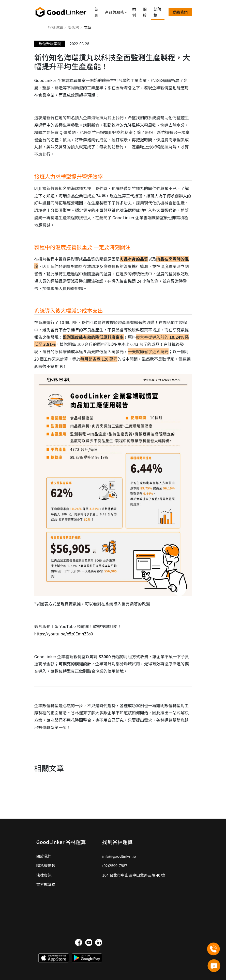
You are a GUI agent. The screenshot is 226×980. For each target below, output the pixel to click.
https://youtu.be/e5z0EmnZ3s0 (64, 634)
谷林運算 (55, 27)
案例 (134, 12)
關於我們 (44, 856)
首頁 (96, 12)
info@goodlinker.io (119, 856)
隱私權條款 (46, 865)
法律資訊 (44, 875)
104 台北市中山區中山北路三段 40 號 (134, 875)
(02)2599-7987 (115, 865)
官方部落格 (46, 884)
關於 (145, 12)
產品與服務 (115, 12)
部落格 (157, 12)
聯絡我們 (180, 12)
